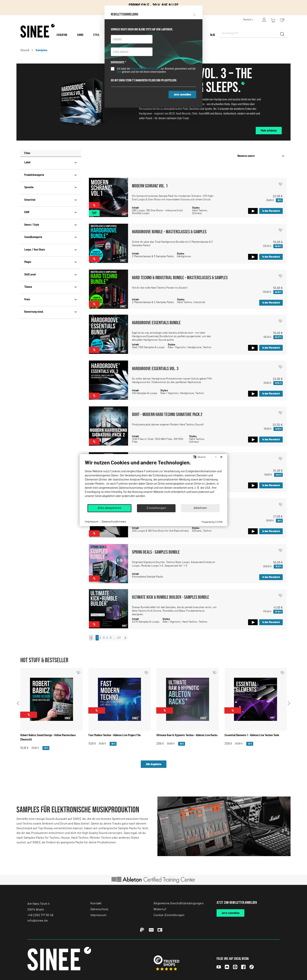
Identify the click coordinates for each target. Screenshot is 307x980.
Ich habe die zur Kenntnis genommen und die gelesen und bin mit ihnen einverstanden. (156, 70)
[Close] (194, 14)
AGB (119, 72)
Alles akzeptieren (109, 508)
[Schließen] (221, 457)
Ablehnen (200, 508)
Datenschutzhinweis (114, 522)
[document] (154, 481)
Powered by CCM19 (212, 522)
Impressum (92, 522)
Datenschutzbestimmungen (145, 69)
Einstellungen (156, 508)
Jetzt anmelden (182, 94)
